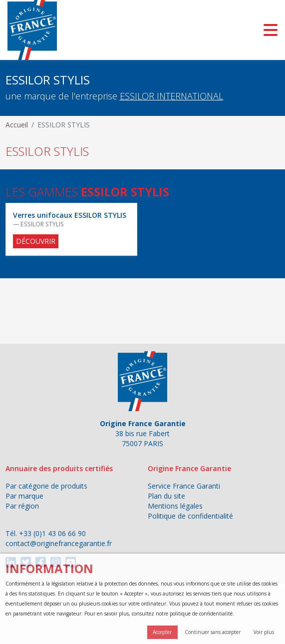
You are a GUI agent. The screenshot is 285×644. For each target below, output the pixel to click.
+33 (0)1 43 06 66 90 (52, 533)
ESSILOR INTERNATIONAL (171, 96)
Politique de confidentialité (190, 516)
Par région (22, 506)
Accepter (162, 632)
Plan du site (166, 496)
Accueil (17, 125)
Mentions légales (175, 506)
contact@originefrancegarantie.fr (59, 543)
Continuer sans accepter (213, 632)
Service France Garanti (184, 486)
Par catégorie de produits (46, 486)
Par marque (24, 496)
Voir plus (264, 632)
